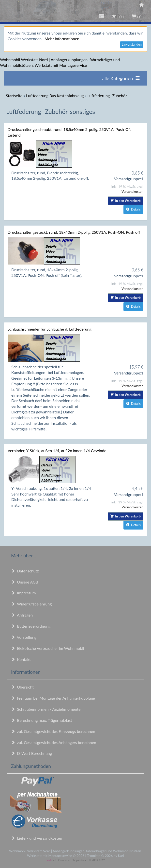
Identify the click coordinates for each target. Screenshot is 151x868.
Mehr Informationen (62, 39)
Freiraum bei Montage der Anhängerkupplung (53, 698)
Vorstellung (24, 637)
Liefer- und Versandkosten (37, 838)
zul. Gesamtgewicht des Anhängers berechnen (54, 742)
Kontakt (21, 659)
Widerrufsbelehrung (31, 604)
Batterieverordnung (31, 626)
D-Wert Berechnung (31, 753)
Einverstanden (132, 44)
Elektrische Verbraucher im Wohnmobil (48, 648)
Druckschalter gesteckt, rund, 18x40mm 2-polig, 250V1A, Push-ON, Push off (74, 232)
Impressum (23, 593)
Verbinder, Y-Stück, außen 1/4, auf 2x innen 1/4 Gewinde (57, 451)
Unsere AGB (25, 582)
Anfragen (22, 615)
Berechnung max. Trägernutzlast (42, 720)
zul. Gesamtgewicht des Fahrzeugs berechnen (53, 731)
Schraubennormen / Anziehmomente (46, 709)
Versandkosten (132, 191)
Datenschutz (25, 571)
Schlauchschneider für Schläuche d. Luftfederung (50, 329)
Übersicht (22, 687)
